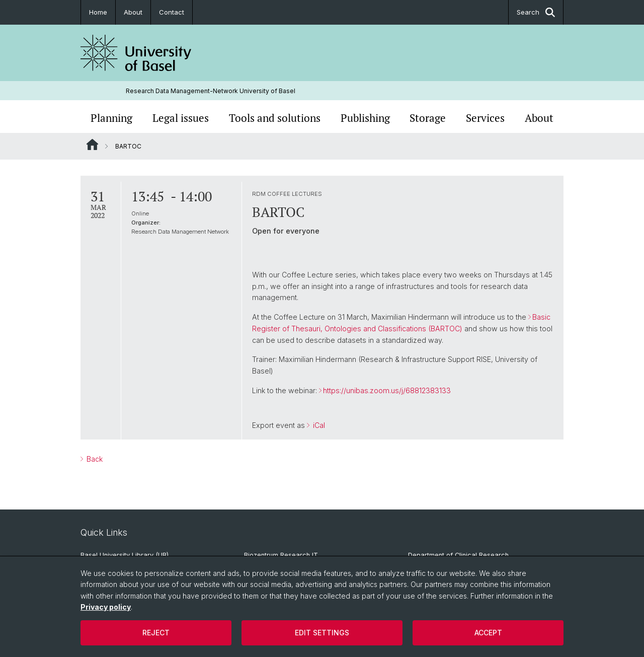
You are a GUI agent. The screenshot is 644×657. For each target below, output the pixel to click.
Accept (488, 633)
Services (485, 118)
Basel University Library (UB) (125, 555)
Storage (428, 118)
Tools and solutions (275, 118)
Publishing (365, 118)
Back (94, 459)
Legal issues (181, 118)
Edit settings (322, 633)
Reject (156, 633)
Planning (111, 118)
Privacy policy (106, 607)
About (133, 12)
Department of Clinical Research (458, 555)
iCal (318, 426)
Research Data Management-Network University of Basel (211, 91)
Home (98, 12)
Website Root (92, 144)
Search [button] (536, 12)
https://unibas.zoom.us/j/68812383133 (387, 390)
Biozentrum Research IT (281, 555)
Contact (172, 12)
